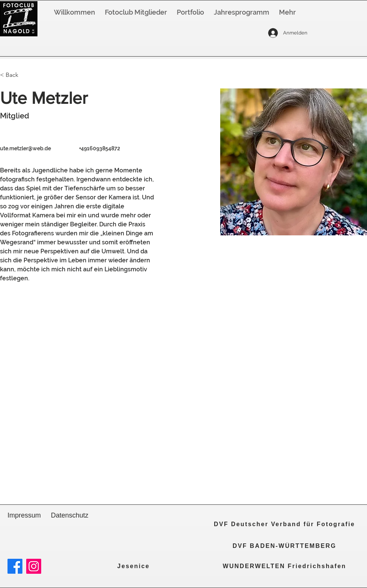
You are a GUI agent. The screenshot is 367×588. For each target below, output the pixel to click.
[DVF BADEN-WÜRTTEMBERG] (284, 546)
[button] (242, 12)
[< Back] (15, 75)
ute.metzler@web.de (25, 148)
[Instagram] (34, 566)
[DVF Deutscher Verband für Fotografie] (284, 524)
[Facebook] (15, 566)
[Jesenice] (134, 566)
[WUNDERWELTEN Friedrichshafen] (284, 566)
